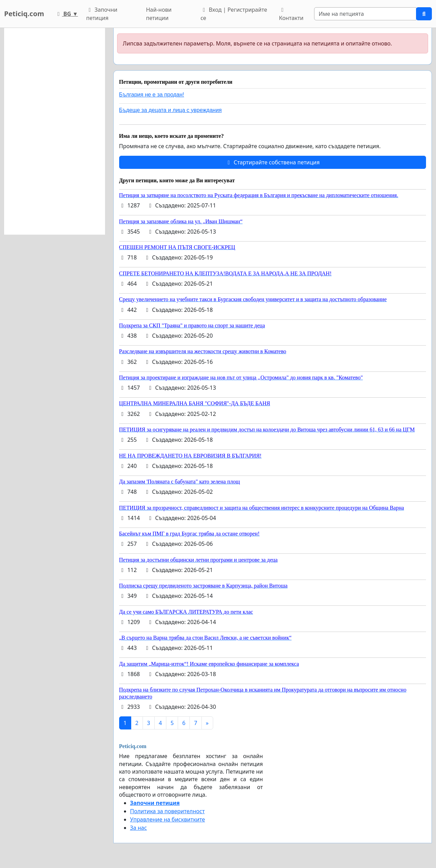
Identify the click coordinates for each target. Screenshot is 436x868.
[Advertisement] (55, 131)
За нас (139, 828)
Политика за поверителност (168, 811)
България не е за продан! (152, 95)
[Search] (365, 14)
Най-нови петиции (159, 14)
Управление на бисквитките (168, 819)
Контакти (291, 14)
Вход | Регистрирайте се (234, 14)
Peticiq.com (24, 14)
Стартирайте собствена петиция (272, 162)
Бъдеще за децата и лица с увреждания (170, 110)
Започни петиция (102, 14)
